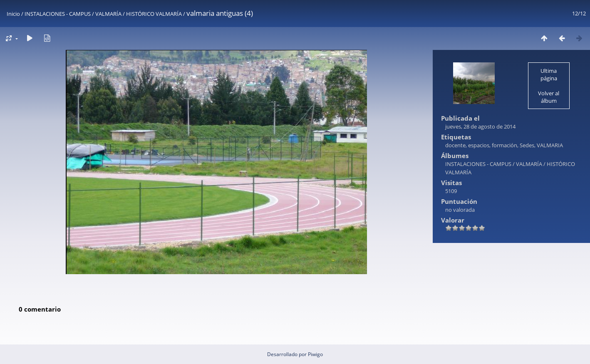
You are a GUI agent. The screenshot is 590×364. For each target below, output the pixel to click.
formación (504, 145)
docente (455, 145)
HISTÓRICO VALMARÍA (154, 14)
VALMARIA (550, 145)
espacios (479, 145)
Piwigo (315, 354)
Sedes (527, 145)
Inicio (13, 14)
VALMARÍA (108, 14)
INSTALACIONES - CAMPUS (58, 14)
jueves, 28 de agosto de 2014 (480, 126)
